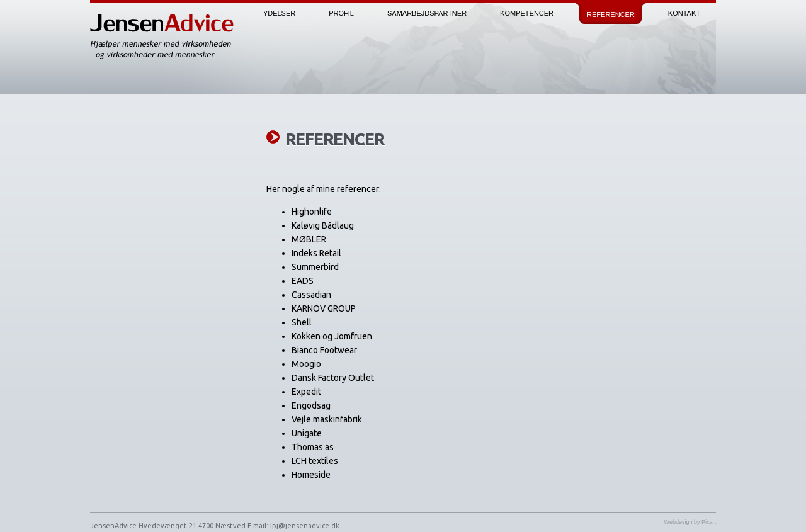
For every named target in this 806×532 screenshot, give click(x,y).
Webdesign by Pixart (690, 522)
